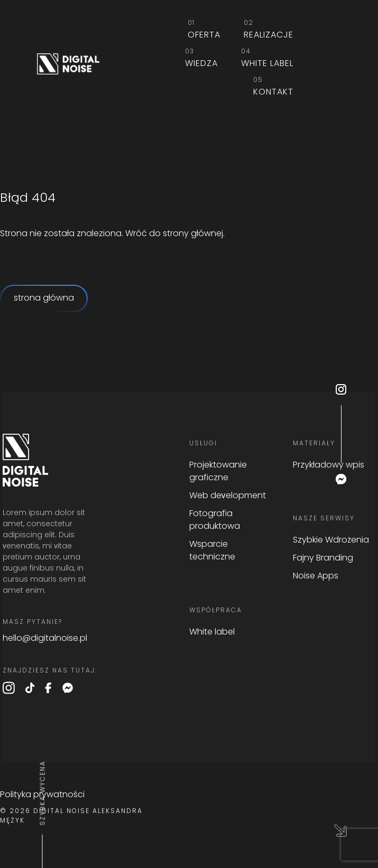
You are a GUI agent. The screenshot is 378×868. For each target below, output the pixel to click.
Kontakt (273, 92)
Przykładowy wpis (329, 465)
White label (267, 64)
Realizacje (269, 35)
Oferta (204, 35)
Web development (228, 496)
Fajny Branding (323, 558)
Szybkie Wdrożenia (331, 540)
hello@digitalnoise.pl (45, 639)
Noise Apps (316, 576)
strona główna (44, 298)
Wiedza (201, 64)
